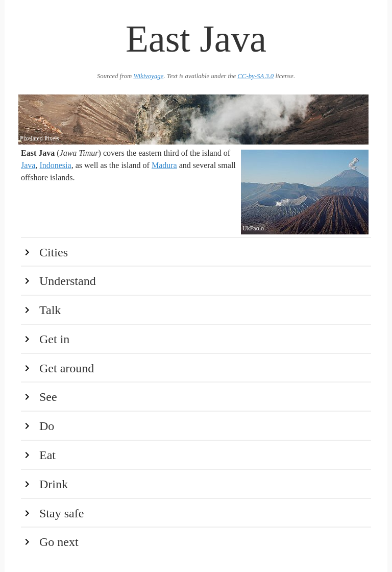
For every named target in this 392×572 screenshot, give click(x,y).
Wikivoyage (148, 76)
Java (28, 165)
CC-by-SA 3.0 (255, 76)
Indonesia (55, 165)
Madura (164, 165)
